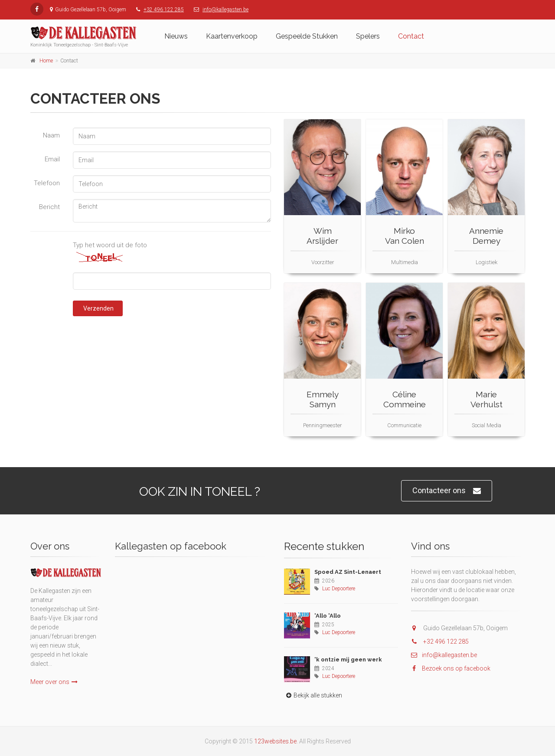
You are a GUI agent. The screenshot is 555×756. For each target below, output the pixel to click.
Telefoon (47, 183)
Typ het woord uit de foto (110, 245)
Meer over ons (54, 682)
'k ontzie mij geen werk (348, 659)
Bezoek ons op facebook (451, 668)
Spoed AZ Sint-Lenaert (348, 572)
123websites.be (275, 741)
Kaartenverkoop (232, 36)
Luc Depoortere (339, 589)
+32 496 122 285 (164, 10)
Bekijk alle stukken (313, 695)
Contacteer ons (447, 491)
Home (46, 61)
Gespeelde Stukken (307, 36)
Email (52, 159)
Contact (411, 36)
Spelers (368, 36)
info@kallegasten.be (225, 10)
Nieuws (176, 36)
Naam (51, 135)
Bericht (49, 207)
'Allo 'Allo (328, 616)
